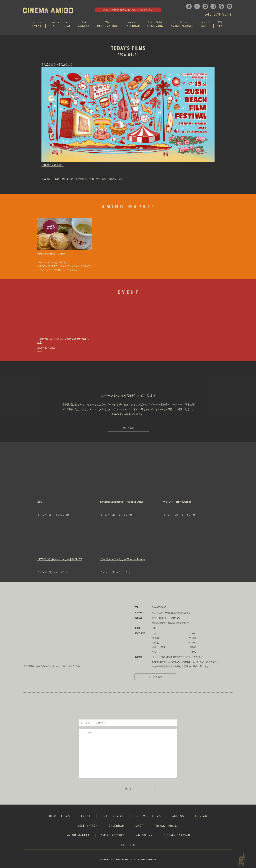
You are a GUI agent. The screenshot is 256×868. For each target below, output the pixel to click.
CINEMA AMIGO (48, 11)
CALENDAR (116, 826)
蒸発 (40, 502)
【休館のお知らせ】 (52, 166)
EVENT (86, 817)
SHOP (139, 826)
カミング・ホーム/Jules (177, 502)
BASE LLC (128, 846)
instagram (205, 6)
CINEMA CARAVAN (177, 836)
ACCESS (178, 817)
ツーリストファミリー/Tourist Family (123, 560)
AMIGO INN (144, 836)
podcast (221, 6)
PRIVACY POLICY (167, 826)
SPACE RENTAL (112, 817)
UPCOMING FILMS (148, 817)
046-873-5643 (218, 15)
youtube (230, 6)
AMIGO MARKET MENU (51, 254)
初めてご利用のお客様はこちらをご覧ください (128, 10)
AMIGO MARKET (78, 836)
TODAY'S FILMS (59, 817)
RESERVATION (87, 826)
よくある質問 (149, 677)
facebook (197, 6)
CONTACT (202, 817)
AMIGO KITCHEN (113, 836)
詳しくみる (128, 429)
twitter (189, 6)
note (213, 6)
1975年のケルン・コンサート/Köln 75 (60, 560)
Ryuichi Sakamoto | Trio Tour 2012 (121, 502)
